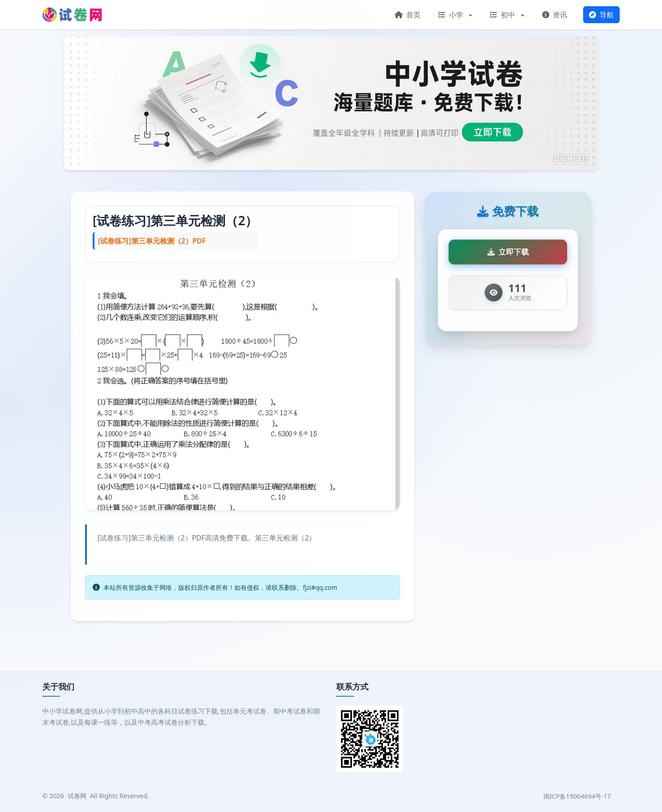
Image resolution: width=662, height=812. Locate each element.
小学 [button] (452, 15)
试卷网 (77, 796)
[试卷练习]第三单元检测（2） (175, 220)
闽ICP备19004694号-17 (578, 796)
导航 (601, 15)
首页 (408, 15)
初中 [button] (503, 15)
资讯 (555, 15)
